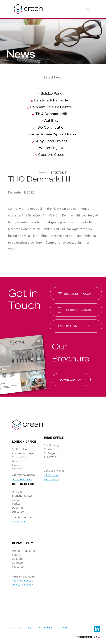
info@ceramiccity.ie (23, 581)
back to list (59, 173)
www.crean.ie (51, 479)
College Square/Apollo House (51, 135)
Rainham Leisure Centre (51, 108)
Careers (63, 628)
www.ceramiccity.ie (22, 585)
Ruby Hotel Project (51, 142)
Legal (30, 628)
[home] (27, 9)
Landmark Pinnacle (51, 101)
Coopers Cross (51, 155)
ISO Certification (51, 128)
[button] (88, 9)
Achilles (51, 121)
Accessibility (46, 628)
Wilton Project (51, 148)
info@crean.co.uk (78, 294)
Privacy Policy (13, 628)
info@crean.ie (52, 475)
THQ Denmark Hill (51, 114)
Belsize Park (51, 94)
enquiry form (68, 326)
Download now (71, 380)
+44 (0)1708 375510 (78, 310)
